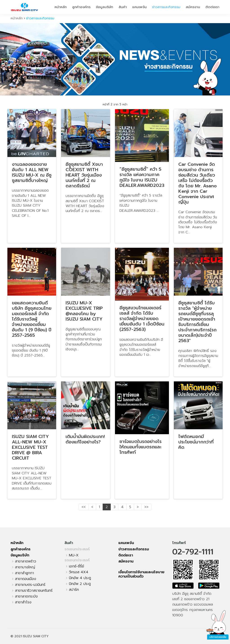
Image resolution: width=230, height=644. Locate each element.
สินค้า (123, 7)
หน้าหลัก (61, 7)
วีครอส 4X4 (79, 572)
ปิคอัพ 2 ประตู (80, 584)
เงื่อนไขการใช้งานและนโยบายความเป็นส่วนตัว (141, 574)
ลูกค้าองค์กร (81, 7)
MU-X (74, 555)
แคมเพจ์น (139, 7)
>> (146, 507)
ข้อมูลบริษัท (105, 7)
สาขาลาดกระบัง (26, 596)
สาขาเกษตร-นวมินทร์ (30, 585)
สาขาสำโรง (23, 602)
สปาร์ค (74, 590)
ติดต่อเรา (212, 7)
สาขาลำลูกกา (24, 573)
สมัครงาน (193, 7)
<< (84, 507)
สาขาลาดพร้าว (26, 561)
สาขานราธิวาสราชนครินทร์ (34, 591)
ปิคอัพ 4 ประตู (80, 578)
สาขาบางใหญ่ (25, 567)
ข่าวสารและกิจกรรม (166, 7)
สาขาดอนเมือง (26, 579)
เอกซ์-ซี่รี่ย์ (76, 566)
